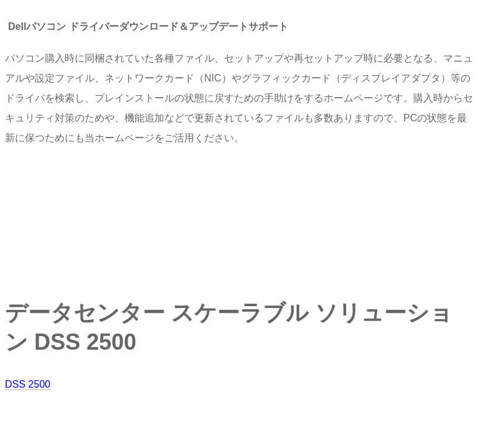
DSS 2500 (28, 384)
